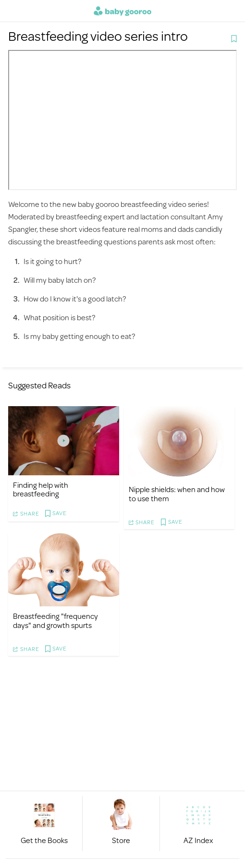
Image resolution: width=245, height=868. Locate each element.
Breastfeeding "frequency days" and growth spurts (55, 620)
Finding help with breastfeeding (41, 489)
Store (121, 840)
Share (30, 514)
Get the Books (44, 840)
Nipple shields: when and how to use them (177, 493)
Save (60, 513)
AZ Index (198, 840)
